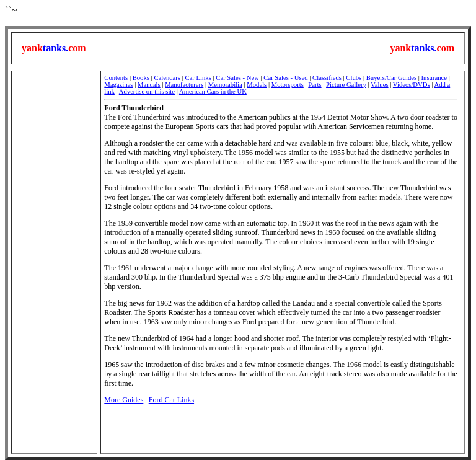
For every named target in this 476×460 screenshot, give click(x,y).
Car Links (198, 78)
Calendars (167, 78)
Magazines (118, 85)
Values (379, 85)
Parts (315, 85)
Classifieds (327, 78)
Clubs (354, 78)
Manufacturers (184, 85)
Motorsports (288, 85)
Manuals (149, 85)
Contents (116, 78)
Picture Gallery (346, 85)
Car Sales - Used (285, 78)
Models (257, 85)
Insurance (434, 78)
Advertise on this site (147, 91)
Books (141, 78)
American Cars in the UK (213, 91)
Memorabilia (225, 85)
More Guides (124, 400)
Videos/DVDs (412, 85)
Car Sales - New (237, 78)
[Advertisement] (54, 262)
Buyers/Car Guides (391, 78)
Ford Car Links (171, 400)
